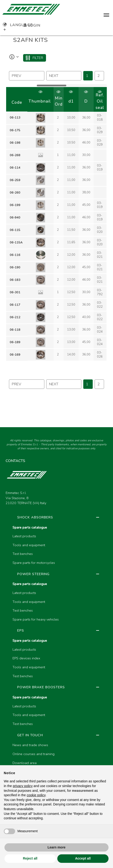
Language (18, 25)
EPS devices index (26, 658)
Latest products (24, 536)
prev (17, 76)
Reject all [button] (30, 858)
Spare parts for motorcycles (34, 563)
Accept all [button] (83, 858)
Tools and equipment (29, 545)
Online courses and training (33, 754)
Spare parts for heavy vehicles (36, 619)
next (54, 76)
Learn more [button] (56, 847)
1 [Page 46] (87, 76)
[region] (56, 224)
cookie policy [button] (36, 795)
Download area (25, 763)
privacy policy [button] (23, 786)
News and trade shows (30, 745)
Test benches (23, 554)
